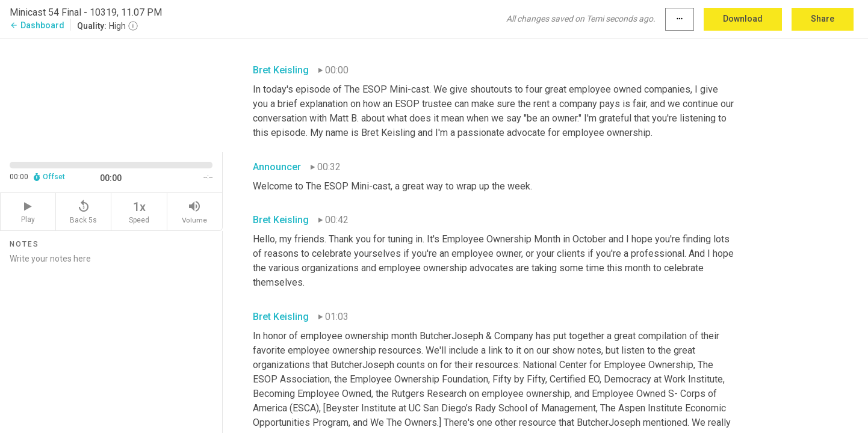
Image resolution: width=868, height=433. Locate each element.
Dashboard (37, 25)
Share (823, 19)
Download (743, 19)
